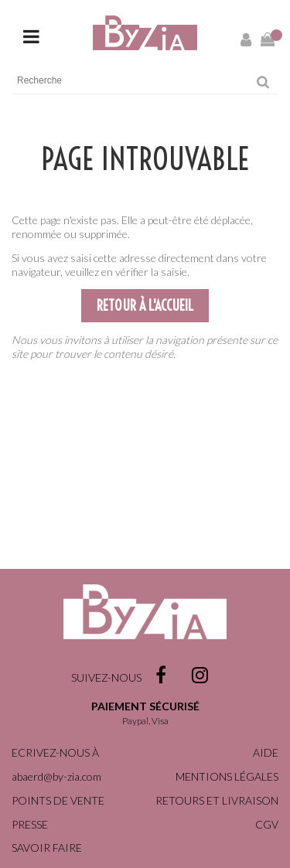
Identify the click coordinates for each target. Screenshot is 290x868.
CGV (267, 824)
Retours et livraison (217, 800)
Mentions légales (227, 776)
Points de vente (58, 800)
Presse (30, 824)
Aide (266, 752)
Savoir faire (47, 848)
